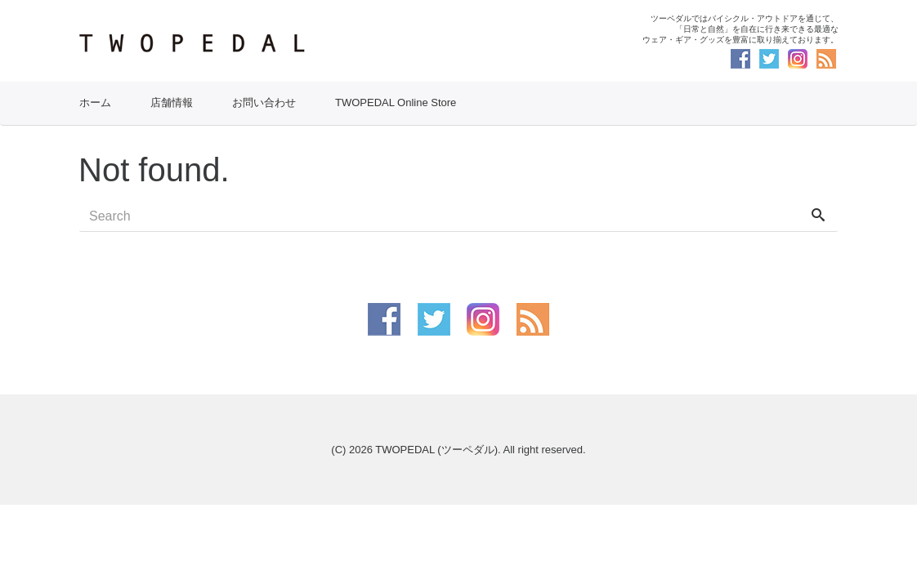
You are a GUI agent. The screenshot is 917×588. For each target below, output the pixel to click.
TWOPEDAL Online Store (396, 102)
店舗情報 (172, 102)
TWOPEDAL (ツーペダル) (436, 450)
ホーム (95, 102)
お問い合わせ (264, 102)
